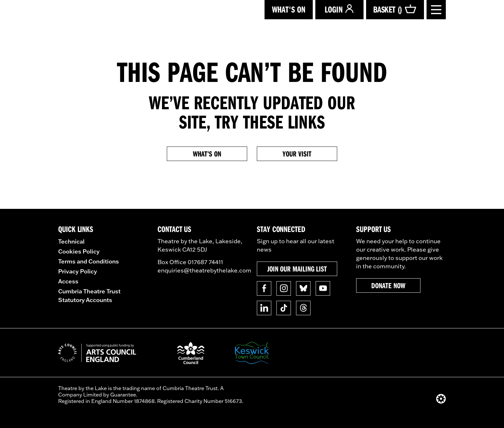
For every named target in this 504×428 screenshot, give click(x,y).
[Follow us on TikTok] (284, 308)
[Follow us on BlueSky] (303, 288)
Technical (71, 241)
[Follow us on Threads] (303, 308)
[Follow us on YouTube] (323, 288)
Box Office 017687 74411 (190, 262)
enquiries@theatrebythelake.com (204, 270)
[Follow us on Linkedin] (264, 308)
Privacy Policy (78, 271)
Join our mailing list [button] (297, 269)
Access (68, 281)
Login (339, 9)
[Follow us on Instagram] (284, 288)
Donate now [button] (388, 285)
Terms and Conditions (89, 261)
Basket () (395, 9)
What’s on (207, 154)
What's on (289, 9)
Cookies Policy (79, 251)
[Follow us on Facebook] (264, 288)
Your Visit (297, 154)
